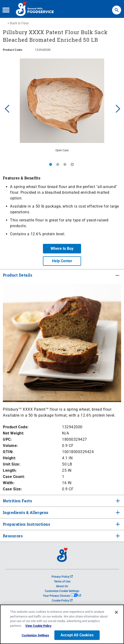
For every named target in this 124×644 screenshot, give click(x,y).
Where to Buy (62, 249)
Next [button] (118, 108)
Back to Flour (19, 23)
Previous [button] (6, 108)
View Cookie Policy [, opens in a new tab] (38, 626)
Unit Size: (12, 464)
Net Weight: (14, 433)
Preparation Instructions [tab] (26, 524)
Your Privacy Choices (62, 596)
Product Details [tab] (18, 275)
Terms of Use (62, 581)
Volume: (10, 446)
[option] (62, 108)
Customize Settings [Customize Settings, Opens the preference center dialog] (35, 635)
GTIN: (8, 452)
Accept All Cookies (77, 635)
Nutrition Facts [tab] (17, 501)
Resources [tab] (13, 536)
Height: (10, 458)
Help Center (62, 261)
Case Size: (13, 489)
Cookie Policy (62, 601)
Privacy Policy (62, 577)
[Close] (116, 612)
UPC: (7, 439)
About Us (62, 586)
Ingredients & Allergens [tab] (25, 512)
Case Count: (14, 477)
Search (117, 8)
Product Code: (16, 427)
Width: (9, 483)
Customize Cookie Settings (62, 591)
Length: (10, 470)
